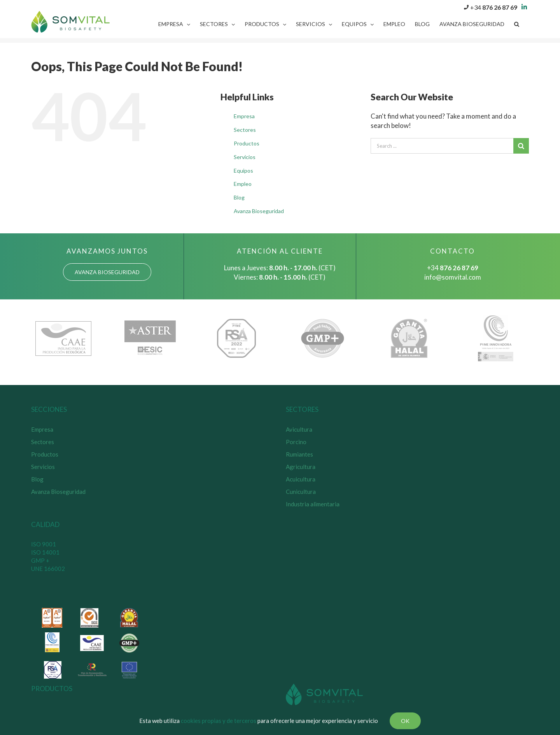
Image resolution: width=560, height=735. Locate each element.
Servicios (245, 157)
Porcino (296, 442)
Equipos (243, 171)
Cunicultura (301, 492)
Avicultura (299, 429)
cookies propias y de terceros (219, 721)
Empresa (244, 116)
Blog (239, 197)
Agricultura (301, 467)
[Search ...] (442, 146)
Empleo (243, 184)
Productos (247, 143)
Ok (405, 721)
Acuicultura (301, 479)
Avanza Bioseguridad (259, 211)
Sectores (245, 130)
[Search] (517, 24)
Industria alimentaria (313, 504)
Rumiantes (299, 454)
